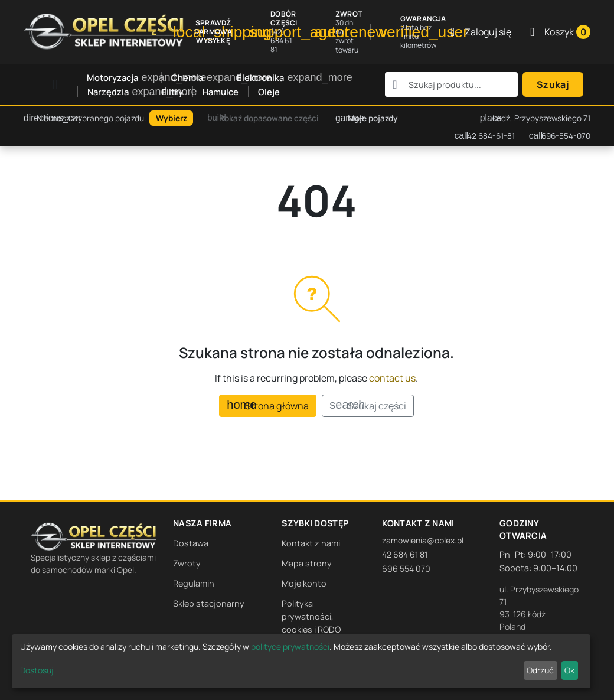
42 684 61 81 (405, 554)
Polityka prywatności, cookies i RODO (311, 616)
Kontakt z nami (311, 543)
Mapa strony (307, 563)
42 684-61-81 (485, 136)
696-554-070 (560, 136)
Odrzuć (540, 670)
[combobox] (452, 84)
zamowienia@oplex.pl (423, 540)
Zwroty (187, 563)
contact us (392, 378)
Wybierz (172, 118)
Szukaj (553, 84)
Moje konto (304, 583)
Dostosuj (37, 670)
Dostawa (191, 543)
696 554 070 (406, 569)
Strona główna (267, 406)
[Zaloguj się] (481, 32)
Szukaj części (368, 406)
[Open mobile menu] (55, 85)
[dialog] (301, 661)
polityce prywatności (290, 647)
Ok (569, 670)
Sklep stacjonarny (209, 603)
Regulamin (194, 583)
